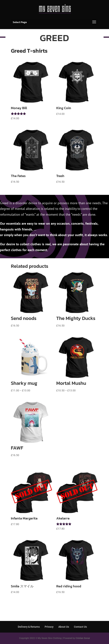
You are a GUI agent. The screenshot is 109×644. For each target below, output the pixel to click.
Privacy (49, 627)
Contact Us (80, 627)
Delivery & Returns (29, 627)
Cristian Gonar (83, 638)
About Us (64, 627)
